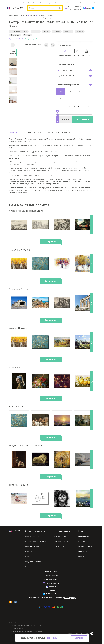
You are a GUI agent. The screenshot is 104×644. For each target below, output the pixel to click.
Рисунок (27, 35)
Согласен (79, 638)
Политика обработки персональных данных (26, 626)
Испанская (15, 35)
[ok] (11, 602)
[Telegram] (93, 8)
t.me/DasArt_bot (53, 594)
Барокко (68, 32)
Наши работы (22, 3)
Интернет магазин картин (36, 531)
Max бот (53, 587)
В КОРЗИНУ (83, 120)
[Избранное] (96, 8)
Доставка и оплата (86, 3)
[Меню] (3, 8)
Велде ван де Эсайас (19, 32)
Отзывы (36, 3)
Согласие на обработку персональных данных (26, 631)
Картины (29, 551)
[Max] (85, 8)
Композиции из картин (35, 567)
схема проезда (70, 598)
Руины (46, 32)
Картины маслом (32, 546)
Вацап (89, 8)
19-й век (80, 32)
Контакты (97, 3)
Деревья (35, 32)
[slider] (58, 115)
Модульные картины (34, 562)
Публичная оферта (17, 628)
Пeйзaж (57, 32)
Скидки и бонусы (72, 3)
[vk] (15, 602)
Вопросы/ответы (61, 541)
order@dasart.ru (53, 583)
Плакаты (29, 557)
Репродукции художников (35, 541)
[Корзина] (99, 8)
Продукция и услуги (47, 3)
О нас (30, 3)
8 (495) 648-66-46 (75, 7)
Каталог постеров (32, 536)
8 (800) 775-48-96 (75, 9)
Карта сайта (59, 546)
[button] (92, 225)
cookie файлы (53, 638)
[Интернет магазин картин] (15, 8)
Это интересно (60, 3)
